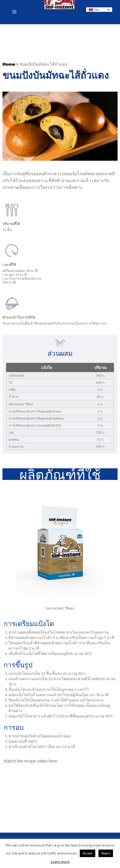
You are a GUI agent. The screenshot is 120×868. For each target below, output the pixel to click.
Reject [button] (106, 853)
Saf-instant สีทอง (60, 608)
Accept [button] (88, 853)
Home (9, 64)
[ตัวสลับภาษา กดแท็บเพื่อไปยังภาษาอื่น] (99, 10)
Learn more (60, 862)
